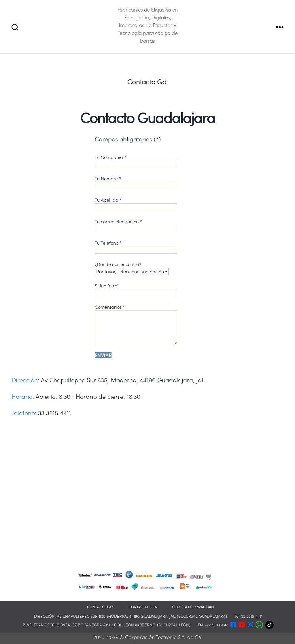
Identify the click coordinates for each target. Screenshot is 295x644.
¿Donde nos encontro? (132, 268)
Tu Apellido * (136, 204)
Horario (22, 396)
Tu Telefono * (136, 247)
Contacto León (143, 607)
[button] (259, 624)
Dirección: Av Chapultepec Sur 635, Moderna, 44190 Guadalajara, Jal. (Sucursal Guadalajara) (131, 616)
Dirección (25, 380)
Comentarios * (136, 324)
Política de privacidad (193, 607)
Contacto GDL (101, 607)
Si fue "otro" (136, 289)
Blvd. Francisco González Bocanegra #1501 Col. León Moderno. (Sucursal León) (107, 625)
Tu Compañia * (136, 161)
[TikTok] (271, 625)
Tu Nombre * (136, 182)
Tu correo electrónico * (136, 225)
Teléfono (23, 413)
